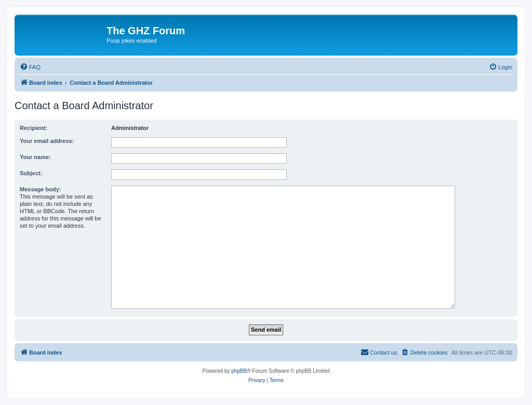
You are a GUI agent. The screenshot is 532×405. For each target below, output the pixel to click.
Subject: (31, 173)
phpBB (239, 371)
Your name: (35, 157)
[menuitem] (30, 67)
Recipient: (34, 128)
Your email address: (47, 141)
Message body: (40, 189)
